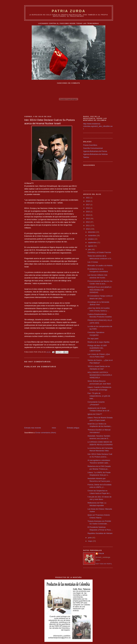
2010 (88, 229)
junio (90, 538)
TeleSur (86, 157)
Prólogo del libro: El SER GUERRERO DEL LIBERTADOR (97, 348)
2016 (88, 208)
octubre (91, 239)
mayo (90, 541)
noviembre (92, 236)
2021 (88, 198)
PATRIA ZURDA (69, 11)
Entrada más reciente (33, 428)
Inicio (54, 428)
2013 (88, 219)
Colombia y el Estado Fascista (99, 252)
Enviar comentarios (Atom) (46, 433)
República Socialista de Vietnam (100, 533)
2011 (88, 225)
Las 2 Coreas (93, 262)
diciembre (92, 232)
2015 (88, 212)
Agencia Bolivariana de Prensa (95, 151)
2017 (88, 205)
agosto (91, 246)
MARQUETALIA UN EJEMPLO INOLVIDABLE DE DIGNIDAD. (99, 290)
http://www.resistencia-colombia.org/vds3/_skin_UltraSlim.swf (98, 126)
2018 (88, 201)
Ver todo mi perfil (104, 564)
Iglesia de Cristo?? (95, 414)
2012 (88, 222)
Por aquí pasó (93, 339)
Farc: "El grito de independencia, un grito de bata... (99, 396)
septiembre (93, 242)
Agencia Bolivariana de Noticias (95, 154)
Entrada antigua (73, 428)
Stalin (101, 554)
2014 (88, 215)
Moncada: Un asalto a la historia (100, 265)
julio (90, 249)
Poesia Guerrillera (90, 145)
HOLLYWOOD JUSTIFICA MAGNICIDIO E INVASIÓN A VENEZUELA (100, 375)
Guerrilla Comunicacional (93, 148)
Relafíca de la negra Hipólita (98, 342)
